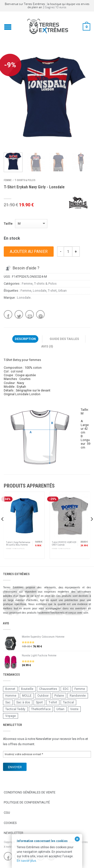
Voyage (11, 716)
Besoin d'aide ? (22, 268)
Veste (74, 709)
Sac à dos (23, 702)
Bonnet (10, 689)
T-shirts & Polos (25, 180)
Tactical (68, 702)
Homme (11, 696)
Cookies (10, 823)
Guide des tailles (64, 339)
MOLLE (27, 696)
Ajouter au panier (29, 252)
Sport (39, 702)
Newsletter (14, 833)
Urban (62, 291)
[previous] (3, 529)
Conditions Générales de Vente (30, 792)
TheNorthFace (41, 709)
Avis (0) (47, 346)
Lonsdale (40, 291)
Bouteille (27, 689)
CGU (7, 813)
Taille (8, 224)
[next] (91, 529)
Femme (8, 180)
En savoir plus (26, 861)
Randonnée (78, 696)
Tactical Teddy (15, 709)
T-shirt (52, 291)
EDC (66, 689)
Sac (8, 702)
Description (25, 339)
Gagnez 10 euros (56, 7)
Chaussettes (48, 689)
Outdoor (43, 696)
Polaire (59, 696)
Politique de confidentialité (27, 802)
